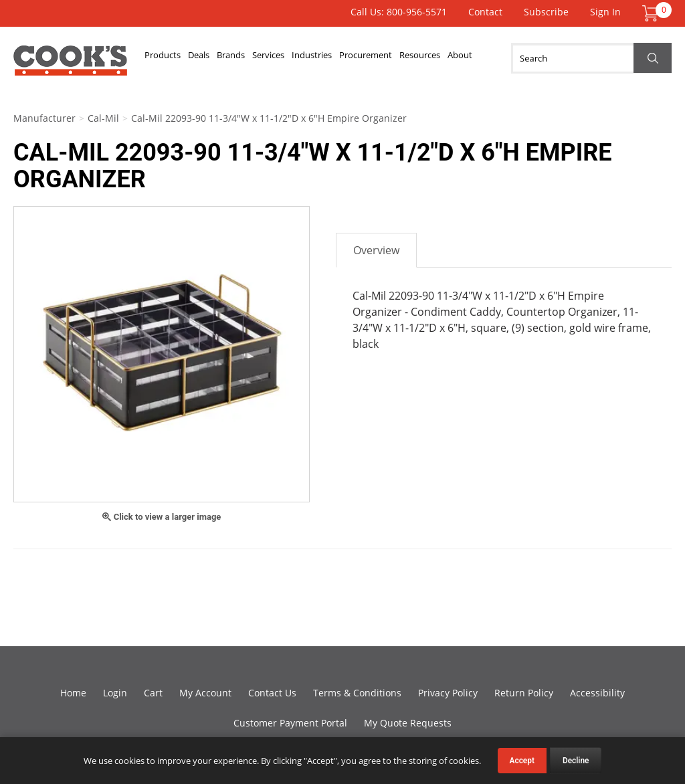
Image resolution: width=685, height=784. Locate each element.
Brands (248, 58)
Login (115, 693)
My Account (205, 693)
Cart (153, 693)
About (510, 58)
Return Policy (524, 693)
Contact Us (272, 693)
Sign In (605, 12)
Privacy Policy (448, 693)
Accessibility (597, 693)
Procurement (402, 58)
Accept (522, 761)
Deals (209, 58)
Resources (463, 58)
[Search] (591, 58)
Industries (342, 58)
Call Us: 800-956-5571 (399, 12)
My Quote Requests (408, 723)
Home (73, 693)
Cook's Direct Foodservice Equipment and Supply (70, 66)
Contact (485, 12)
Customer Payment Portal (290, 723)
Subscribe (546, 12)
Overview (376, 250)
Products (166, 58)
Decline (576, 761)
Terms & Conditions (357, 693)
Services (292, 58)
